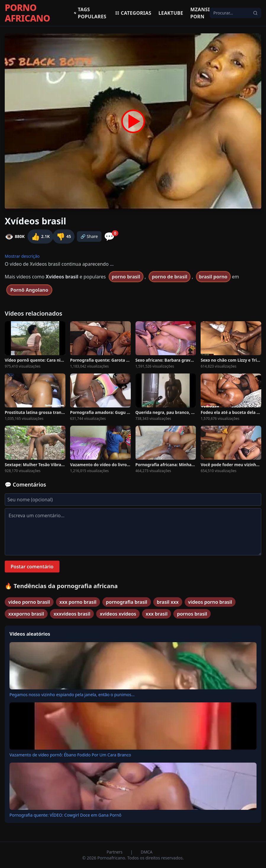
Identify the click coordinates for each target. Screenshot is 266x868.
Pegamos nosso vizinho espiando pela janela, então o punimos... (72, 695)
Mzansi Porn (200, 13)
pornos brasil (192, 614)
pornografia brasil (127, 602)
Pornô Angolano (29, 290)
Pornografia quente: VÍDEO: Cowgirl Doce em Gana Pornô (65, 815)
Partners (115, 852)
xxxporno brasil (26, 614)
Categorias (133, 13)
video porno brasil (29, 602)
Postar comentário (32, 567)
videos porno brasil (210, 602)
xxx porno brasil (78, 602)
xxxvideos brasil (72, 614)
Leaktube (171, 13)
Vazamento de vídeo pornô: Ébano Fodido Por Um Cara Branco (70, 755)
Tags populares (90, 13)
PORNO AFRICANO (27, 13)
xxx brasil (157, 614)
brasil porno (213, 277)
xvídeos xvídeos (118, 614)
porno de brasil (170, 277)
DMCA (147, 852)
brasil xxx (168, 602)
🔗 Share (89, 236)
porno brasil (126, 277)
